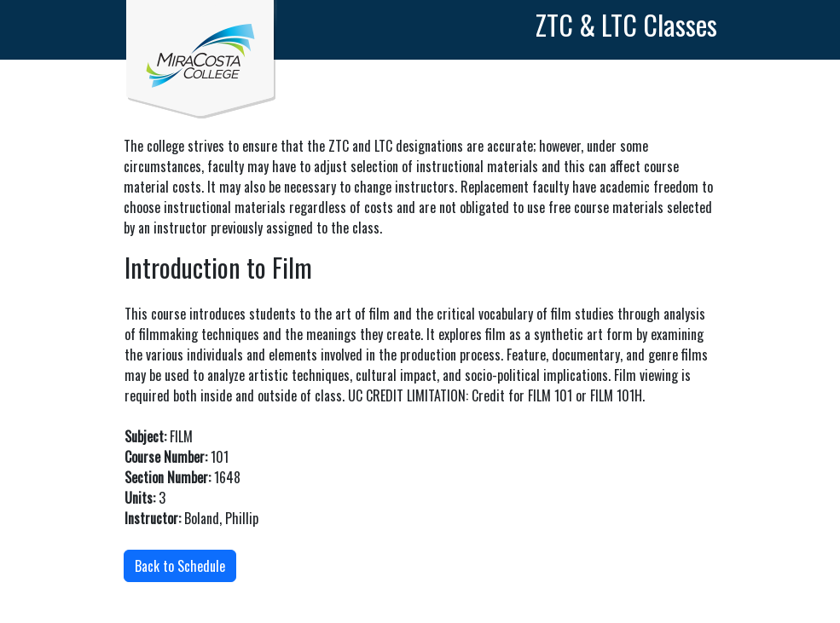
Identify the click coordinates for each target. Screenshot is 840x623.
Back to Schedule (180, 566)
